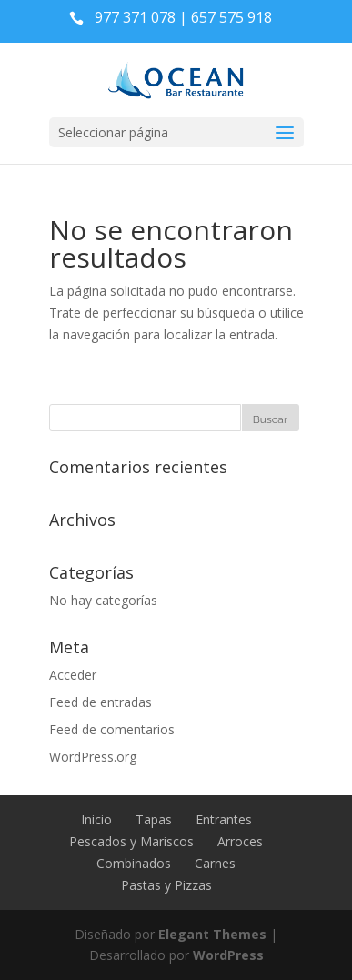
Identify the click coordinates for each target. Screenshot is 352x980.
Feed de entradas (101, 702)
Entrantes (224, 819)
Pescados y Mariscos (131, 841)
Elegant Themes (212, 934)
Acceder (73, 675)
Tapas (154, 819)
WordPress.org (93, 757)
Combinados (134, 863)
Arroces (240, 841)
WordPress (228, 955)
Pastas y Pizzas (166, 885)
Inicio (96, 819)
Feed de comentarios (112, 729)
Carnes (215, 863)
